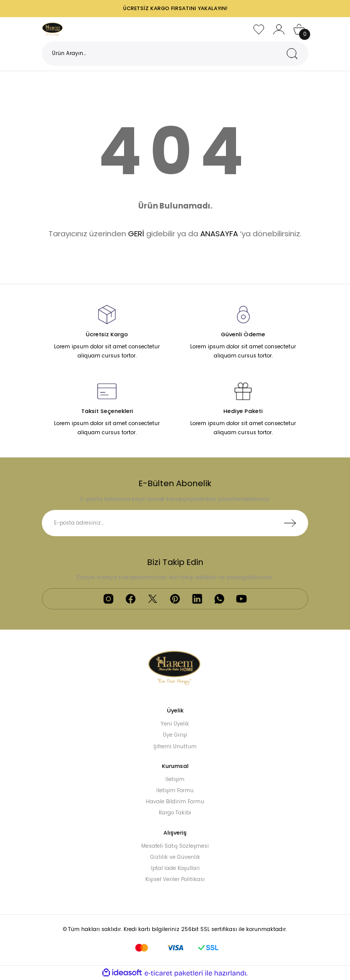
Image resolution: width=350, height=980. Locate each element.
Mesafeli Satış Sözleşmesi (175, 846)
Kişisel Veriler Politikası (175, 879)
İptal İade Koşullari (175, 868)
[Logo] (53, 29)
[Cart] (299, 29)
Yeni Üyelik (175, 724)
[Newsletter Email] (175, 523)
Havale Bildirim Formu (175, 802)
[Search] (175, 54)
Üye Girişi (175, 735)
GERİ (136, 234)
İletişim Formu (175, 790)
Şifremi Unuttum (175, 746)
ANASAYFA (219, 234)
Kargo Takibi (175, 813)
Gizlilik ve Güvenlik (175, 857)
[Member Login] (279, 29)
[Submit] (290, 523)
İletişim (175, 779)
